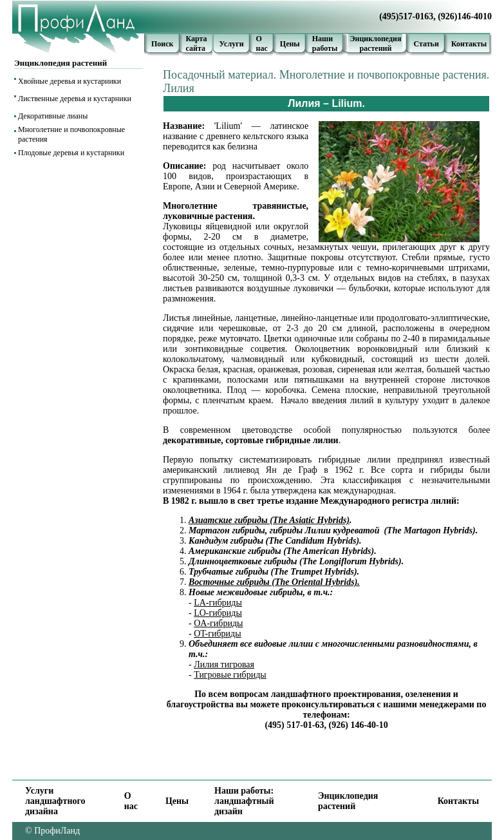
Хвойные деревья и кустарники (70, 81)
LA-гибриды (218, 603)
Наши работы (325, 43)
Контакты (469, 44)
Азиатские (210, 520)
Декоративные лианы (53, 116)
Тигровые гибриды (230, 675)
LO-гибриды (218, 613)
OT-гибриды (217, 634)
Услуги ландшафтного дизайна (55, 801)
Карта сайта (197, 43)
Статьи (426, 44)
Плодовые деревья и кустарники (71, 153)
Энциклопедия (375, 39)
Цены (290, 44)
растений (375, 48)
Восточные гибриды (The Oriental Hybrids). (274, 582)
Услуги (232, 44)
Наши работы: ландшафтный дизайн (244, 801)
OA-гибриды (218, 623)
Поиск (163, 44)
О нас (262, 43)
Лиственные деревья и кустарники (75, 99)
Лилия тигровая (224, 664)
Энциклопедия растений (348, 801)
